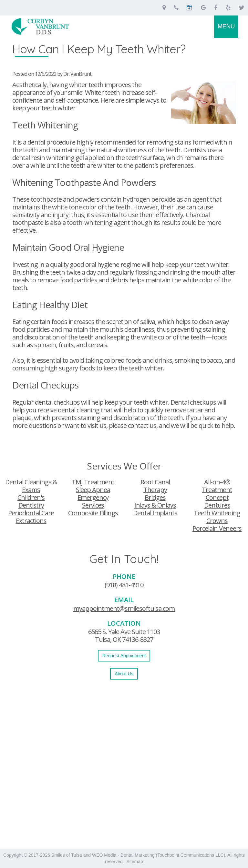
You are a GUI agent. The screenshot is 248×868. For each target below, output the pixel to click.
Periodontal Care (31, 513)
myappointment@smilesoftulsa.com (124, 608)
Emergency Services (93, 501)
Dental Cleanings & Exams (31, 486)
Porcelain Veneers (217, 528)
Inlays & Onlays (155, 505)
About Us (124, 674)
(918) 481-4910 (124, 585)
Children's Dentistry (31, 501)
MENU (226, 26)
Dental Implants (155, 513)
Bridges (155, 497)
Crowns (217, 521)
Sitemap (134, 862)
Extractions (31, 521)
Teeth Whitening (217, 513)
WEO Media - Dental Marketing (123, 855)
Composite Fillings (93, 513)
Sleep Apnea (93, 490)
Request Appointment (124, 656)
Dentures (217, 505)
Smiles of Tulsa (67, 855)
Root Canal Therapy (155, 486)
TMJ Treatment (93, 482)
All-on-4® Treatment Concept (217, 490)
